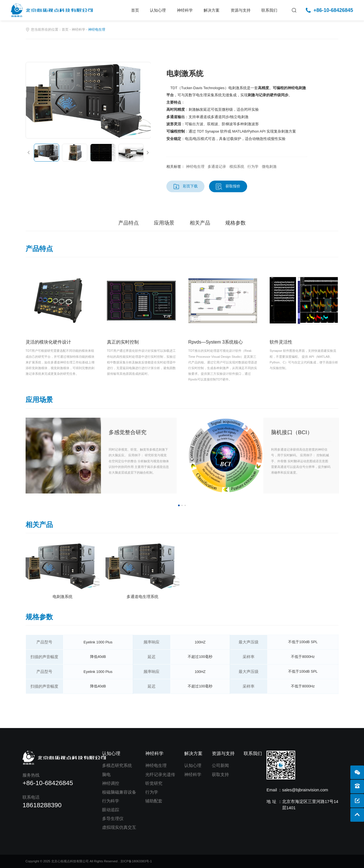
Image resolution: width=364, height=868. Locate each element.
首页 (135, 10)
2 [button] (182, 505)
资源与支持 (241, 10)
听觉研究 (154, 783)
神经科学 (185, 10)
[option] (88, 100)
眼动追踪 (111, 810)
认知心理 (158, 10)
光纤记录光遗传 (160, 775)
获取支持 (220, 775)
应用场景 (164, 223)
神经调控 (111, 783)
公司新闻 (220, 765)
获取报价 (233, 186)
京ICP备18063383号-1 (136, 861)
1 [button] (179, 505)
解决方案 (212, 10)
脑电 (106, 775)
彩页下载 (190, 186)
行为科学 (111, 801)
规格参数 (235, 223)
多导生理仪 (113, 819)
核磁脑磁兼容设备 (119, 792)
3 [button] (185, 505)
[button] (28, 153)
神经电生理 (156, 765)
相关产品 (200, 223)
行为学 (152, 792)
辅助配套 (154, 801)
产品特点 (129, 223)
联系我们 (269, 10)
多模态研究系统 (117, 765)
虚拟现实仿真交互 (119, 827)
